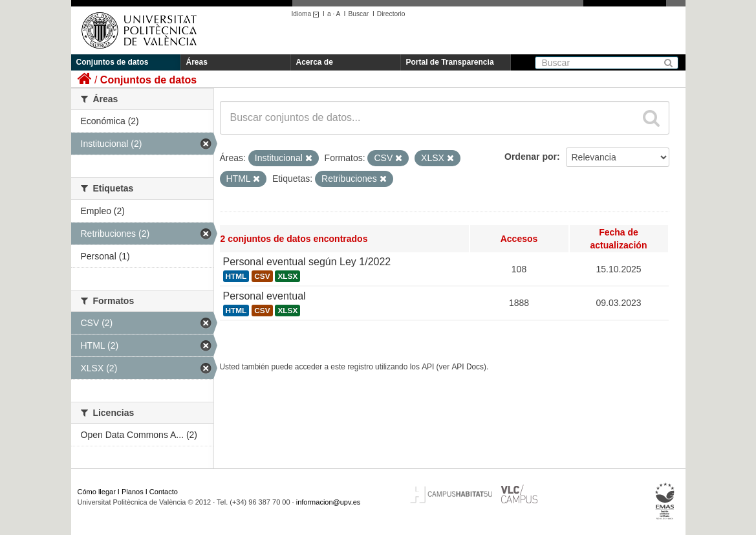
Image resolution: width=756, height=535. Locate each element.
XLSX (287, 276)
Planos (133, 492)
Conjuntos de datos (113, 62)
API (428, 367)
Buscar (358, 14)
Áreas (197, 62)
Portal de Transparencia (450, 62)
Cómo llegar (97, 492)
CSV (262, 276)
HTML (236, 276)
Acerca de (315, 62)
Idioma (308, 14)
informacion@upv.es (329, 502)
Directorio (391, 14)
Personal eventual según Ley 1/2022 (307, 262)
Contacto (164, 492)
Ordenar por (531, 157)
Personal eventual (265, 296)
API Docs (468, 367)
